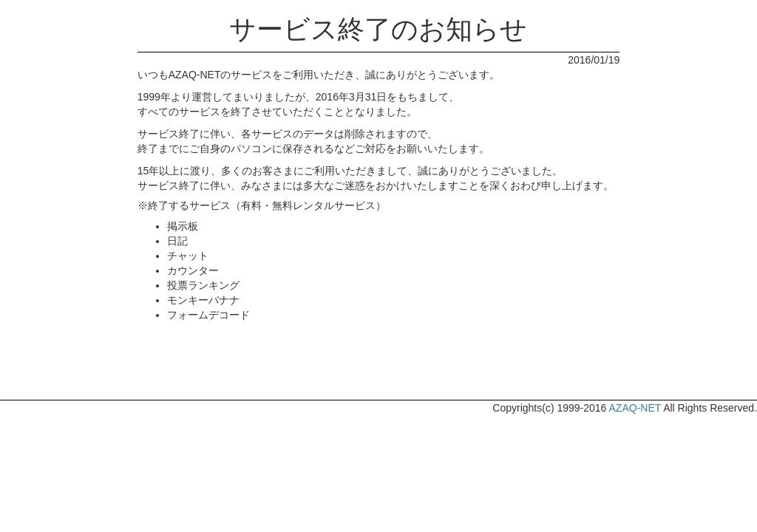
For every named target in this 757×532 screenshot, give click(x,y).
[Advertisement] (378, 363)
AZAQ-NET (635, 408)
